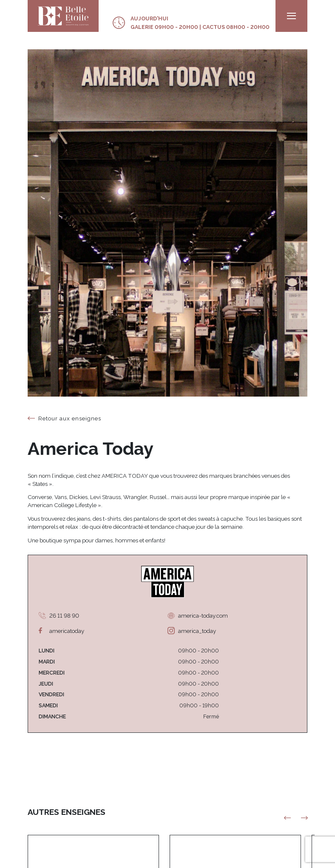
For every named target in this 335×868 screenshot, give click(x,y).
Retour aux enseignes (70, 418)
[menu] (291, 16)
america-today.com (203, 616)
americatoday (67, 631)
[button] (305, 818)
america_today (197, 631)
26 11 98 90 (64, 616)
